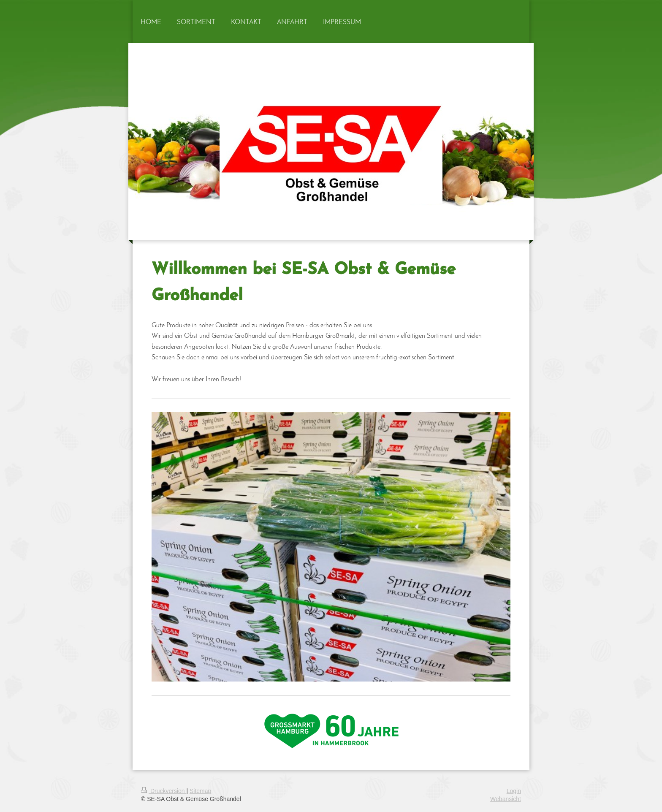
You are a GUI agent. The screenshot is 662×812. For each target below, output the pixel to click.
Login (514, 791)
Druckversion (164, 791)
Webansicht (506, 799)
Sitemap (200, 791)
